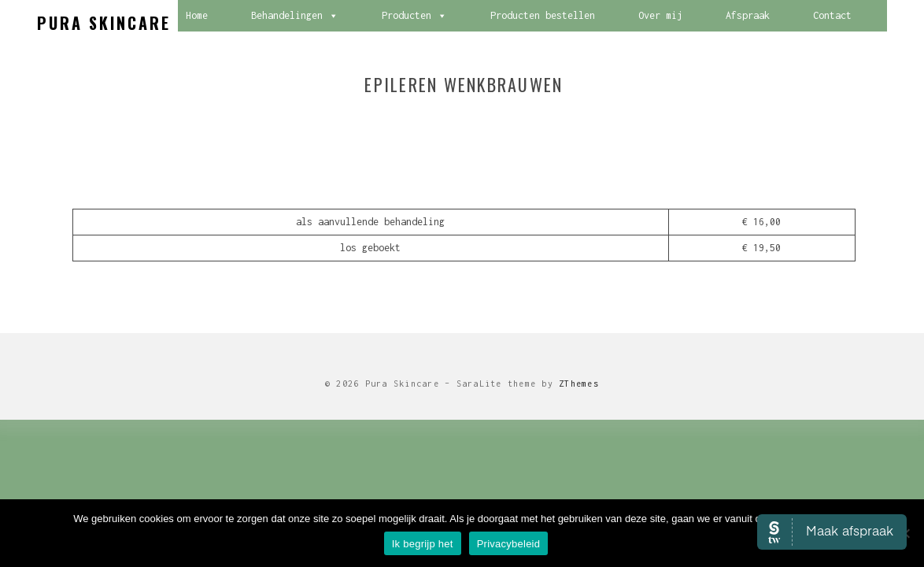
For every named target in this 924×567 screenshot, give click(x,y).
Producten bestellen (543, 15)
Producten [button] (414, 16)
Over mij (660, 15)
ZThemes (579, 384)
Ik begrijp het (423, 544)
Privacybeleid (509, 544)
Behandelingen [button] (295, 16)
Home (197, 15)
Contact (832, 15)
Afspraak (748, 15)
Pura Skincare (104, 23)
